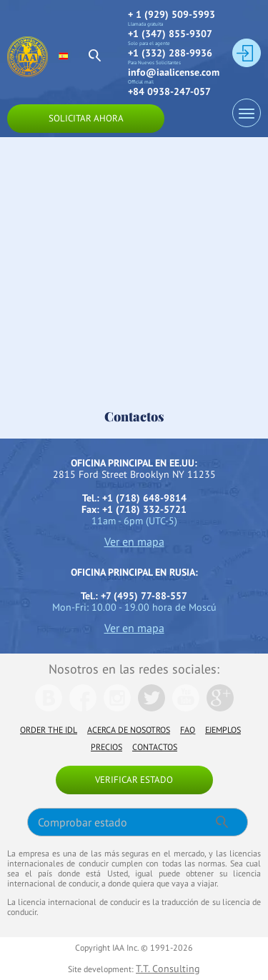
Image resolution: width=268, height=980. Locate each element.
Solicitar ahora (86, 118)
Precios (106, 747)
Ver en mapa (134, 541)
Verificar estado (134, 780)
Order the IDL (49, 730)
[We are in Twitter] (152, 708)
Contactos (155, 747)
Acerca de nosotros (129, 730)
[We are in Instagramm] (117, 708)
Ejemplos (223, 730)
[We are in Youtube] (186, 708)
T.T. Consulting (168, 969)
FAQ (188, 730)
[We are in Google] (220, 708)
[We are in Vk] (49, 708)
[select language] (70, 56)
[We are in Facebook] (83, 708)
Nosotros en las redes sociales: (134, 669)
